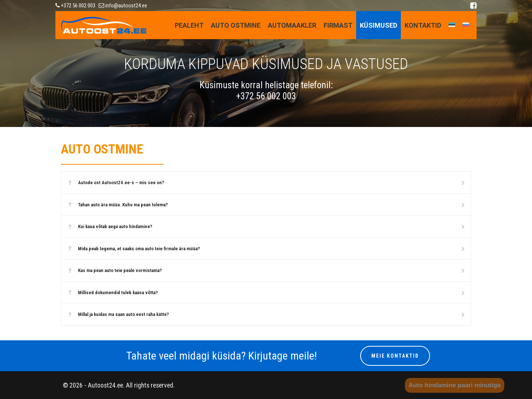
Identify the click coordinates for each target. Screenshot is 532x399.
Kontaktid (423, 25)
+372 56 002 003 (75, 6)
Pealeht (189, 25)
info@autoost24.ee (123, 6)
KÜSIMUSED (378, 25)
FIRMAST (338, 25)
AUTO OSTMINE (236, 25)
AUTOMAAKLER (292, 25)
